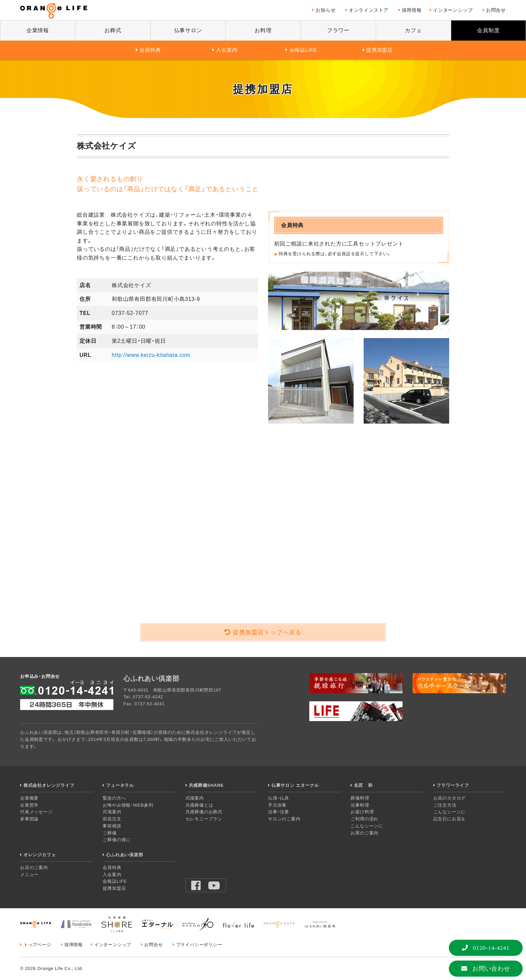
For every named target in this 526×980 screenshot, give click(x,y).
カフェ (413, 30)
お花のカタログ (450, 798)
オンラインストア (369, 10)
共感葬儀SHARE (206, 785)
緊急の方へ (114, 798)
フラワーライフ (453, 785)
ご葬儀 (110, 833)
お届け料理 (362, 812)
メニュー (29, 875)
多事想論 (29, 819)
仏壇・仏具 (279, 798)
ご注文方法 (445, 805)
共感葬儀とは (199, 805)
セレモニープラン (204, 819)
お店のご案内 (34, 867)
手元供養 (277, 805)
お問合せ (496, 10)
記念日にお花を (450, 819)
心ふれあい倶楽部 (124, 855)
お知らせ (326, 10)
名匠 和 (363, 785)
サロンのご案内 (284, 819)
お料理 (263, 30)
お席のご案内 (364, 833)
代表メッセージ (36, 812)
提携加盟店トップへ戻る (267, 632)
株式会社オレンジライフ (49, 785)
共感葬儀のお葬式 (204, 812)
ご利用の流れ (364, 819)
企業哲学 (29, 805)
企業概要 (29, 798)
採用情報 (412, 10)
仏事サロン (188, 30)
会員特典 (150, 50)
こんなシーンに (367, 826)
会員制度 (488, 30)
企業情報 (38, 30)
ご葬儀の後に (117, 840)
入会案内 (227, 50)
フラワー (338, 30)
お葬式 (113, 30)
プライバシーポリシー (199, 945)
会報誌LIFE (303, 50)
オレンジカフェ (40, 855)
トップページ (37, 945)
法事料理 (360, 805)
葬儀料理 (360, 798)
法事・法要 (279, 812)
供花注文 (112, 819)
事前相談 (112, 826)
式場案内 (112, 812)
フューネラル (120, 785)
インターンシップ (453, 10)
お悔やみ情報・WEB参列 (128, 805)
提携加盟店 (380, 50)
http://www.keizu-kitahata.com (151, 355)
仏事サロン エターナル (295, 785)
